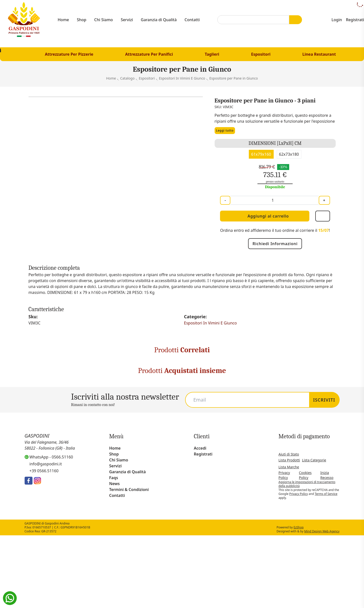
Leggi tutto (226, 158)
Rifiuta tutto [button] (244, 594)
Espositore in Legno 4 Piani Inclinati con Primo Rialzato (285, 435)
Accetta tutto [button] (282, 594)
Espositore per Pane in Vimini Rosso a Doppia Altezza (28, 435)
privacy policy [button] (239, 517)
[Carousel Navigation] (182, 490)
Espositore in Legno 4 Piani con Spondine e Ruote (182, 435)
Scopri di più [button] (82, 594)
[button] (298, 508)
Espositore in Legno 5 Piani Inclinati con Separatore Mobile (131, 435)
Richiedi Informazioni (275, 271)
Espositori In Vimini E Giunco (212, 350)
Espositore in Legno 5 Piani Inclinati (233, 435)
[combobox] (255, 20)
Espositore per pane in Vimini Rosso (79, 435)
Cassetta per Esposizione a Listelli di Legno (336, 435)
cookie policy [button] (149, 527)
